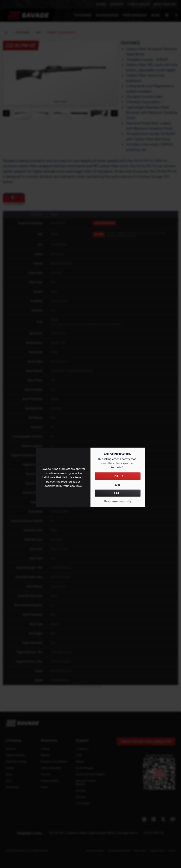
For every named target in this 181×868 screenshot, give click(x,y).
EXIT (118, 493)
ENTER (118, 476)
